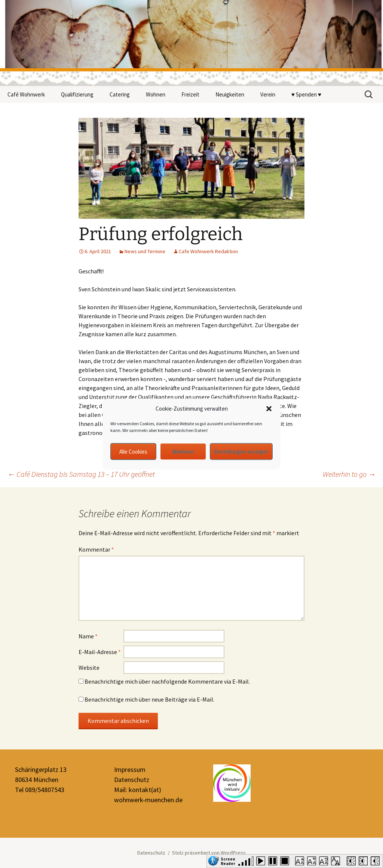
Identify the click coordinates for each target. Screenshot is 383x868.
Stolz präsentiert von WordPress (209, 853)
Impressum (130, 769)
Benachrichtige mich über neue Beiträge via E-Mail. (149, 699)
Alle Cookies (133, 451)
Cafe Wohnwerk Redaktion (208, 251)
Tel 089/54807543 (40, 790)
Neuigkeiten (230, 94)
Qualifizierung (77, 94)
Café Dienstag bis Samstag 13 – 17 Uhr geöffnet (81, 474)
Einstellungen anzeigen (241, 451)
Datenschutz (132, 780)
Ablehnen (183, 451)
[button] (269, 409)
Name (88, 636)
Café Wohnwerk (26, 94)
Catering (120, 94)
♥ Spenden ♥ (306, 94)
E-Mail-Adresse (100, 652)
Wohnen (156, 94)
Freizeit (190, 94)
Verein (268, 94)
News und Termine (145, 251)
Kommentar (96, 549)
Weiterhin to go (349, 474)
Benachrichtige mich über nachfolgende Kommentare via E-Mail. (167, 681)
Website (89, 668)
